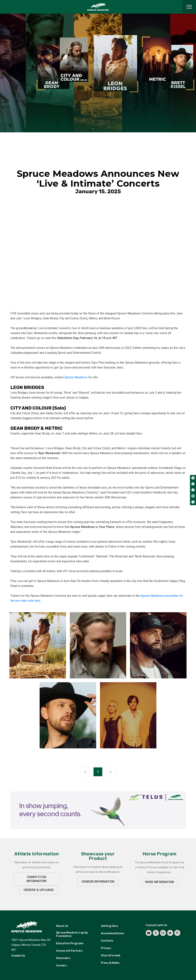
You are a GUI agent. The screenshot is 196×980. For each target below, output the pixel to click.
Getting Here (109, 926)
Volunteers (63, 958)
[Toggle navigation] (189, 7)
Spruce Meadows (76, 377)
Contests (107, 941)
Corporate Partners (69, 951)
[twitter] (193, 490)
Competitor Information (37, 879)
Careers (61, 966)
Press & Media (110, 963)
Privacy (106, 948)
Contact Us (18, 956)
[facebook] (193, 484)
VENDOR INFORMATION (98, 882)
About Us (62, 926)
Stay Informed (111, 956)
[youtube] (193, 496)
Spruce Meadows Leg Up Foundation (72, 934)
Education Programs (70, 943)
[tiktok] (193, 502)
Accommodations (113, 933)
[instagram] (193, 478)
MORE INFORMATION (159, 882)
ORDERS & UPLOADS (39, 890)
